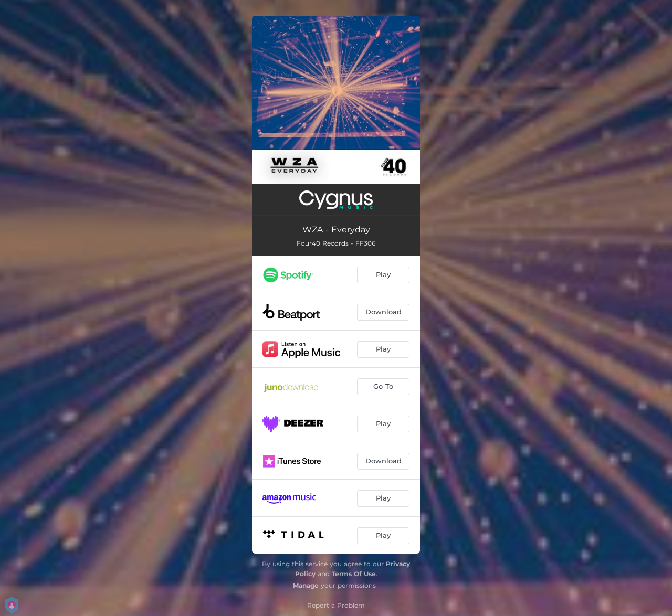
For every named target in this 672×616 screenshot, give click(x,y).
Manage (306, 585)
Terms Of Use (354, 574)
